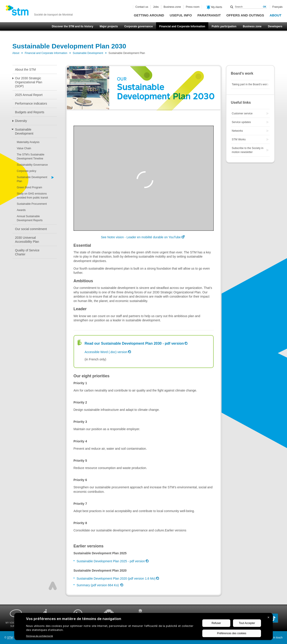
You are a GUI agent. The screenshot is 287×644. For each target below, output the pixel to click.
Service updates (241, 122)
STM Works (239, 139)
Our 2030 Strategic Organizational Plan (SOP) (29, 82)
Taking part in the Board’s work (250, 84)
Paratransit (209, 15)
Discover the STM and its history (72, 26)
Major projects (109, 26)
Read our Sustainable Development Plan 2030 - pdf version (134, 343)
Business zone (252, 26)
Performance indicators (31, 103)
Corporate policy (27, 171)
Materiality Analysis (28, 142)
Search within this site (232, 7)
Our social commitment (31, 229)
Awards (21, 210)
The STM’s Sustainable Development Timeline (31, 157)
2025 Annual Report (29, 95)
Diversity (21, 121)
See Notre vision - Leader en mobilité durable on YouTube (141, 237)
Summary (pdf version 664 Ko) (98, 585)
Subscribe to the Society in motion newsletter (248, 150)
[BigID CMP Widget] (143, 628)
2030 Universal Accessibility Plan (27, 240)
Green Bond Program (30, 187)
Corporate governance (138, 26)
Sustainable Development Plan (32, 179)
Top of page (53, 586)
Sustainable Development (88, 53)
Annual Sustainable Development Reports (30, 218)
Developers (275, 26)
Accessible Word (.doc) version (106, 352)
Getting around (149, 15)
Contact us (142, 7)
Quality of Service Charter (27, 252)
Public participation (224, 26)
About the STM (25, 70)
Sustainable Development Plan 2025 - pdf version (111, 561)
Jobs (156, 7)
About (276, 15)
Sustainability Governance (32, 165)
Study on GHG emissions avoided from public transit (32, 196)
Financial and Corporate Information (182, 26)
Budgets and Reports (30, 112)
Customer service (242, 113)
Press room (193, 7)
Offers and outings (245, 15)
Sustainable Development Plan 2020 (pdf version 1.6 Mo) (116, 578)
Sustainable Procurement (32, 204)
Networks (237, 131)
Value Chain (24, 148)
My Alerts (214, 7)
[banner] (39, 12)
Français (277, 7)
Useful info (181, 15)
